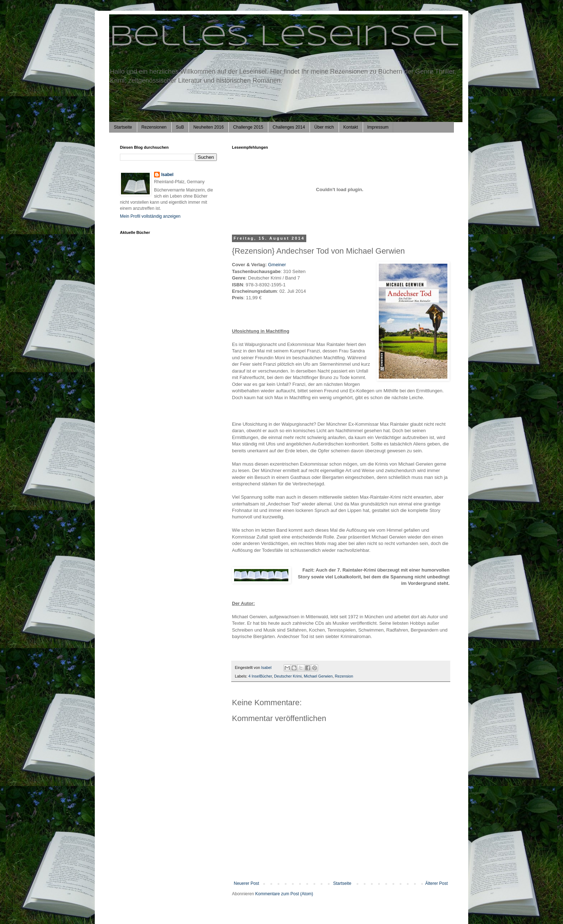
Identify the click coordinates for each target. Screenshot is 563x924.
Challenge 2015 (248, 127)
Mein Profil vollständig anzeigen (150, 216)
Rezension (344, 676)
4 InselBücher (260, 676)
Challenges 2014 (289, 127)
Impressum (378, 127)
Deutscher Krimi (288, 676)
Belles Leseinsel (284, 37)
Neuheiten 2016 (208, 127)
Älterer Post (436, 883)
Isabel (167, 175)
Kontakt (351, 127)
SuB (180, 127)
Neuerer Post (246, 883)
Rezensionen (154, 127)
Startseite (123, 127)
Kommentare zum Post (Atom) (284, 894)
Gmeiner (277, 265)
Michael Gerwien (318, 676)
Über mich (324, 127)
